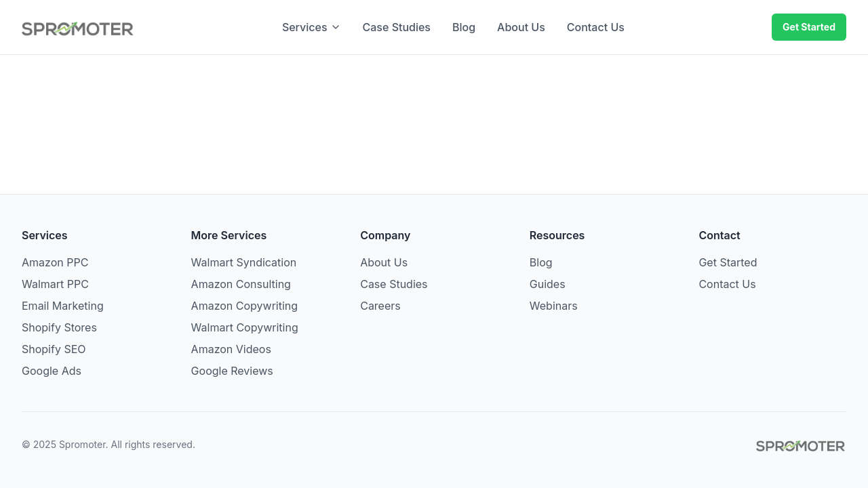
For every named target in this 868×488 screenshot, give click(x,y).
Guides (548, 284)
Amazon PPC (55, 262)
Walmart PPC (55, 284)
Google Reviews (232, 371)
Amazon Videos (231, 349)
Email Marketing (63, 306)
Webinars (554, 306)
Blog (464, 27)
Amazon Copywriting (244, 306)
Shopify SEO (54, 349)
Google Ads (52, 371)
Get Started (809, 27)
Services (312, 27)
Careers (380, 306)
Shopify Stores (59, 327)
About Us (521, 27)
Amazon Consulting (241, 284)
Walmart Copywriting (245, 327)
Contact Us (596, 27)
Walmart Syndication (244, 262)
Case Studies (397, 27)
